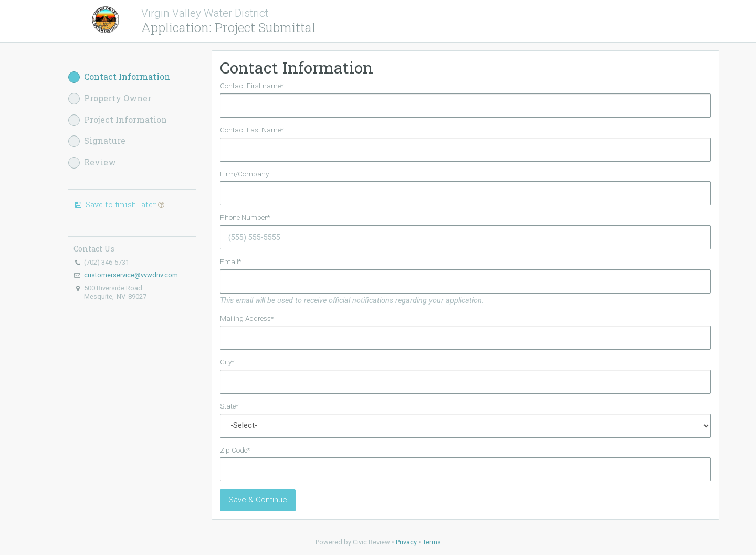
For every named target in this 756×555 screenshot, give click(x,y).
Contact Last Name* (252, 130)
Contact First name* (252, 86)
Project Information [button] (118, 120)
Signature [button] (97, 141)
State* (229, 406)
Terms (432, 542)
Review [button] (92, 163)
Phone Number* (245, 217)
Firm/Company (244, 174)
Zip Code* (235, 450)
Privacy (406, 542)
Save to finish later (119, 205)
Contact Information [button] (119, 77)
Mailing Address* (247, 318)
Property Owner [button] (110, 98)
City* (227, 362)
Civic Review (371, 542)
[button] (161, 205)
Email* (230, 261)
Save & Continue (258, 500)
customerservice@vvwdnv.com (131, 275)
